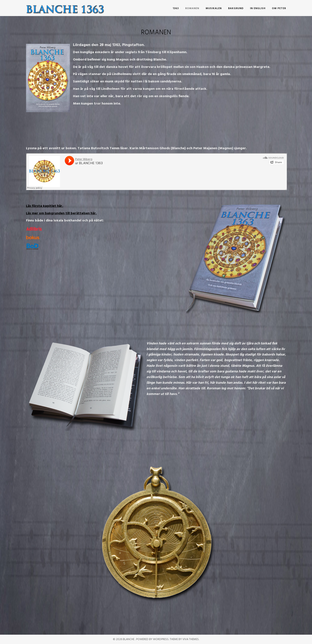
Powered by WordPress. (153, 639)
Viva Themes (191, 639)
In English (258, 8)
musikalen (214, 8)
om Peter (279, 8)
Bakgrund (236, 8)
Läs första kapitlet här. (45, 206)
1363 (176, 8)
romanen (192, 8)
